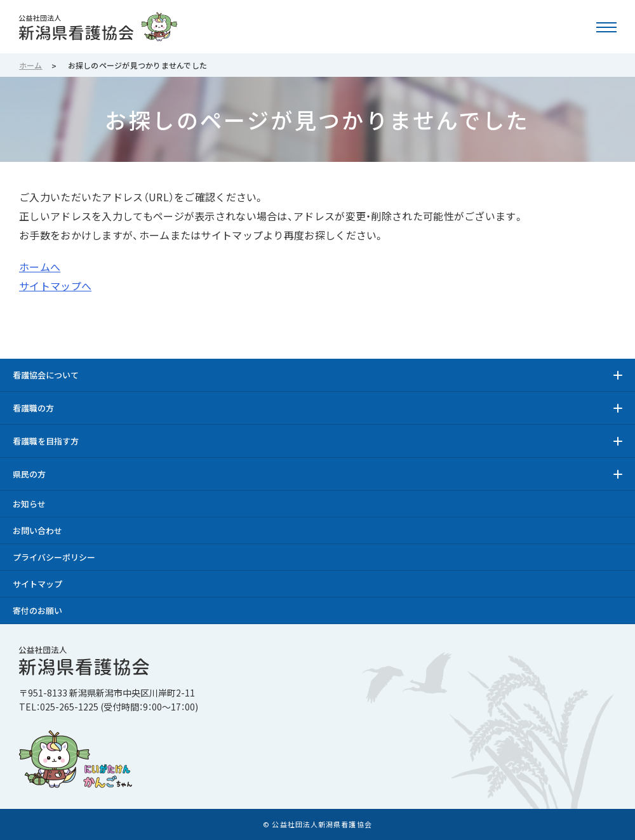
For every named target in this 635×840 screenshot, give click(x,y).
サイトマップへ (55, 286)
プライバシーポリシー (54, 557)
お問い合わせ (37, 530)
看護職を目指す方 (46, 441)
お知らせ (29, 504)
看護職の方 (33, 408)
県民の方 (29, 474)
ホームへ (40, 267)
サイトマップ (37, 584)
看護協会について (46, 375)
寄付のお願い (37, 610)
